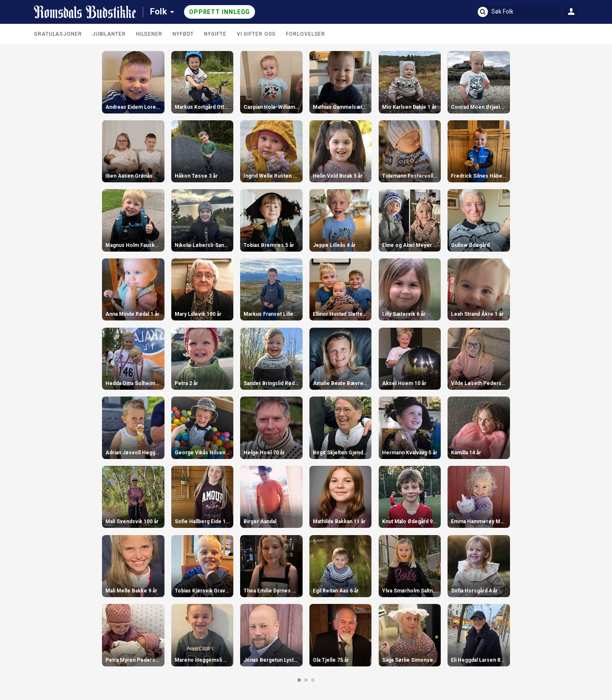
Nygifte (215, 34)
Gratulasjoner (58, 34)
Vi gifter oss (256, 34)
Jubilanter (109, 34)
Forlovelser (306, 34)
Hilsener (149, 34)
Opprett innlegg (220, 12)
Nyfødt (183, 34)
